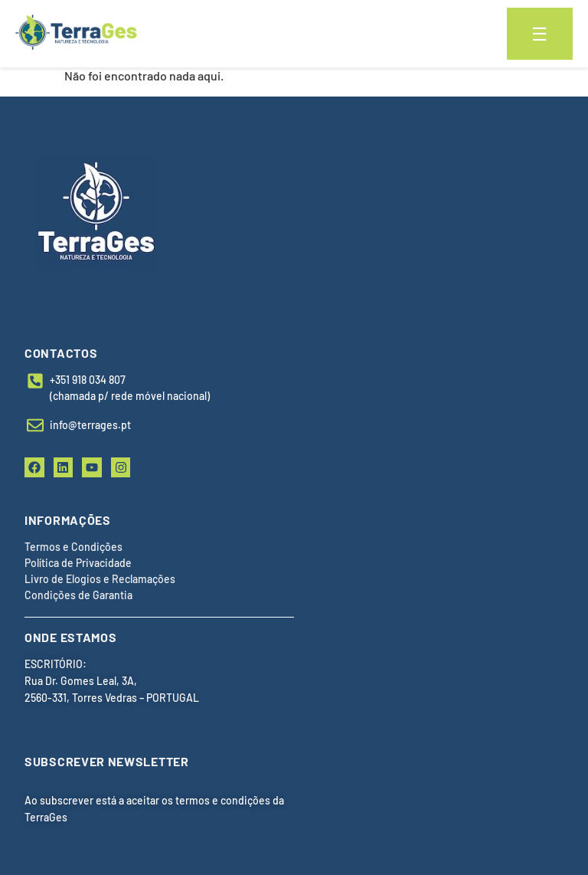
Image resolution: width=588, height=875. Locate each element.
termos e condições (223, 800)
